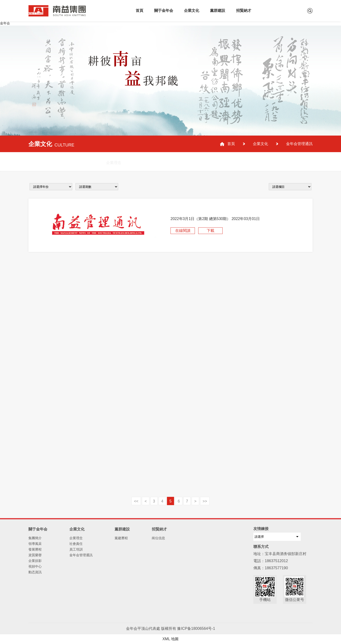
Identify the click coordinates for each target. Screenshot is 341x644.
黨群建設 (218, 11)
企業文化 (192, 11)
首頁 (139, 11)
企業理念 (76, 538)
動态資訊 (35, 572)
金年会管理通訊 (81, 555)
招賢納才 (244, 11)
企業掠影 (35, 561)
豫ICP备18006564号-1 (196, 629)
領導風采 (35, 544)
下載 (211, 231)
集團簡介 (35, 538)
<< (136, 501)
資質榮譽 (35, 555)
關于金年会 (164, 11)
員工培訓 (76, 549)
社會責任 (76, 544)
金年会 (5, 23)
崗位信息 (158, 538)
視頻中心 (35, 566)
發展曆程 (35, 549)
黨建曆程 (121, 538)
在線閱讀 (183, 231)
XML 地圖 (171, 639)
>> (205, 501)
